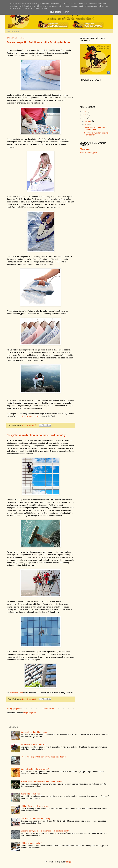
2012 (85, 118)
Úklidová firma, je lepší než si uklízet (35, 806)
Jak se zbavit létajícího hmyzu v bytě (35, 769)
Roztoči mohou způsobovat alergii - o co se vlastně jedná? (43, 781)
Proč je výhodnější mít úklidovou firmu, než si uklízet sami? (43, 757)
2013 (85, 115)
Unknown (86, 149)
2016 (85, 111)
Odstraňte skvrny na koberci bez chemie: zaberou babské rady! (45, 831)
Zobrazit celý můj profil (88, 153)
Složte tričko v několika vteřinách (33, 744)
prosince (88, 121)
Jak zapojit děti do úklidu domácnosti (35, 732)
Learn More (56, 12)
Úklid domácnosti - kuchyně (31, 843)
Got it (66, 12)
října (86, 125)
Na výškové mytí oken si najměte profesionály (36, 435)
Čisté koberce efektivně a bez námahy (35, 819)
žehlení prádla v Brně (31, 416)
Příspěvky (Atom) (30, 713)
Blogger (69, 862)
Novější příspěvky (14, 709)
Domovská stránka (13, 31)
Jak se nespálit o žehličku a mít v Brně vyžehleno (38, 42)
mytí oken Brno (16, 693)
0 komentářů (32, 425)
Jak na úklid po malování (30, 794)
